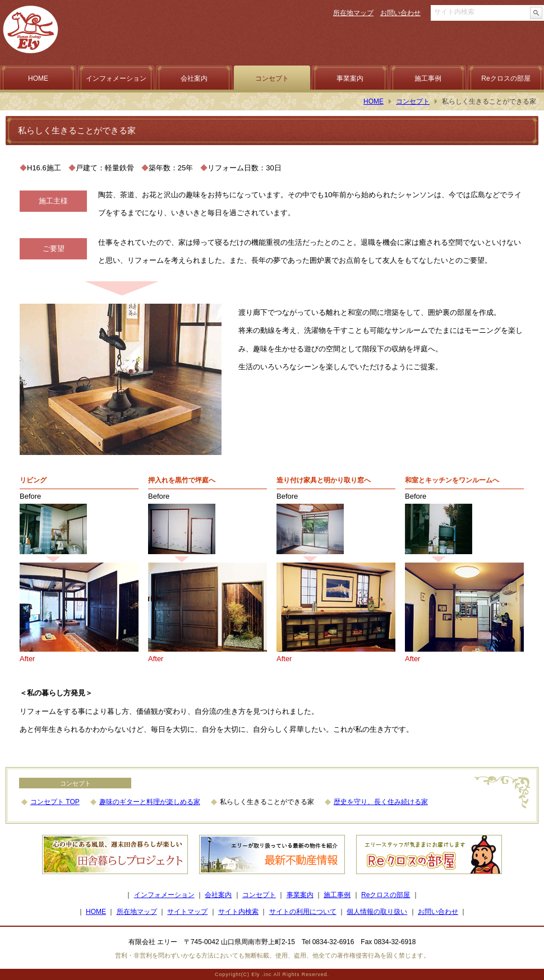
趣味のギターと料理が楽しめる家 (150, 802)
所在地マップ (353, 13)
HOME (38, 78)
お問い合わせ (400, 13)
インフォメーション (116, 78)
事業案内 (350, 78)
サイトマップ (187, 912)
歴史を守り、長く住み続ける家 (381, 802)
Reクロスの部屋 (506, 78)
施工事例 (428, 78)
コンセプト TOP (55, 802)
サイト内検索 (238, 912)
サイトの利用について (303, 912)
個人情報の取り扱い (377, 912)
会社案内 (194, 78)
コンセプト (272, 78)
